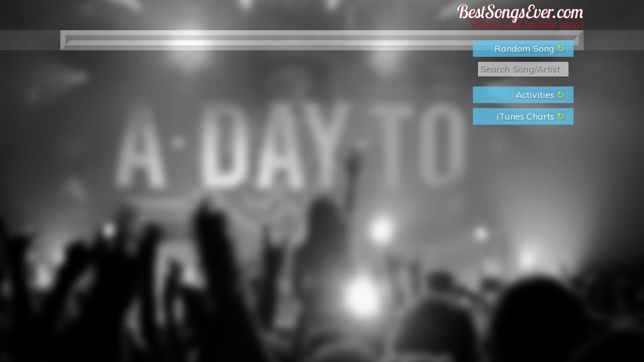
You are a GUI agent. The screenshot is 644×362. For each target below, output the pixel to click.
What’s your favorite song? (527, 24)
